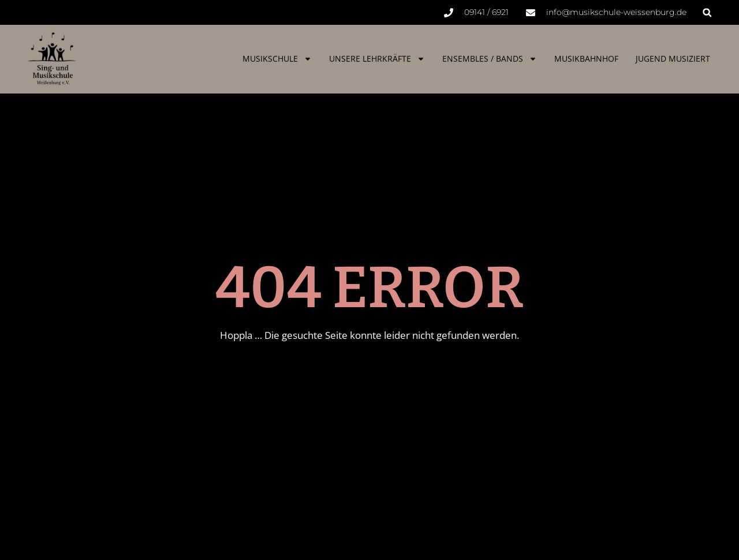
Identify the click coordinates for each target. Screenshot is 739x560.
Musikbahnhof (586, 55)
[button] (707, 12)
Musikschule (277, 55)
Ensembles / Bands (490, 55)
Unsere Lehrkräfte (377, 55)
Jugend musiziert (673, 55)
